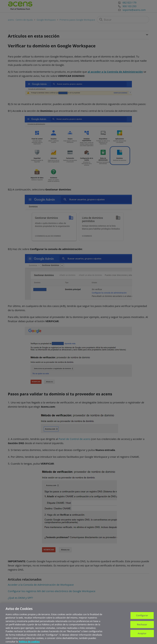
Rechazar (142, 626)
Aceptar (142, 635)
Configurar (142, 617)
